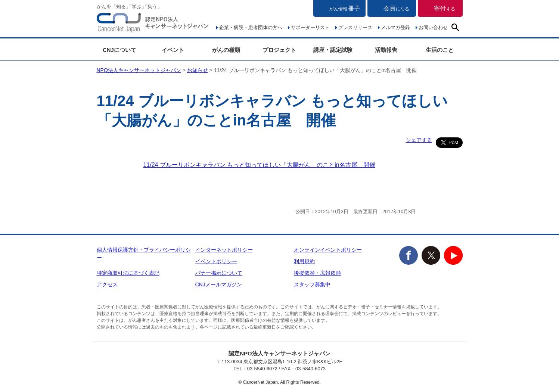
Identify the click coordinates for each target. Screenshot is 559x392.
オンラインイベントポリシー (328, 250)
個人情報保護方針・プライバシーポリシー (144, 254)
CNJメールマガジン (219, 284)
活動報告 (386, 50)
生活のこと (440, 50)
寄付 (445, 8)
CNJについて (119, 50)
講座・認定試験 (333, 50)
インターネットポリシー (224, 250)
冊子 (345, 8)
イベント (173, 50)
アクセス (107, 284)
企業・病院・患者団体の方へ (251, 27)
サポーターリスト (310, 27)
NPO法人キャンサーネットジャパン (153, 24)
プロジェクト (279, 50)
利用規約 (304, 261)
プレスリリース (355, 27)
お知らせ (198, 70)
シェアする (419, 140)
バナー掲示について (219, 273)
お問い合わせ (433, 27)
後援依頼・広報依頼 (317, 273)
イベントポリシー (216, 261)
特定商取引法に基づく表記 (128, 273)
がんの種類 (226, 50)
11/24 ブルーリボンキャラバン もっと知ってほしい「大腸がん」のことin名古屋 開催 (259, 165)
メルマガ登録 (395, 27)
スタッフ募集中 (312, 284)
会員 (396, 8)
